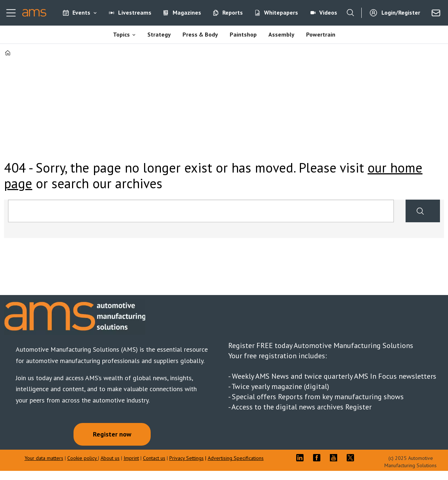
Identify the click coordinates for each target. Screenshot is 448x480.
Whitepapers (281, 12)
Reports (233, 12)
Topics (121, 34)
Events (81, 12)
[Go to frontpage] (34, 13)
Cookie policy (83, 458)
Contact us (154, 458)
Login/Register (401, 12)
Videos (328, 12)
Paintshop (243, 34)
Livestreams (135, 12)
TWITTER (352, 458)
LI (302, 458)
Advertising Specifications (236, 458)
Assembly (281, 34)
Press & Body (200, 34)
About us (110, 458)
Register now (112, 434)
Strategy (159, 34)
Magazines (187, 12)
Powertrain (321, 34)
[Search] (350, 13)
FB (319, 458)
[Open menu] (11, 13)
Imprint (131, 458)
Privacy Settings (187, 458)
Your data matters (44, 458)
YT (335, 458)
